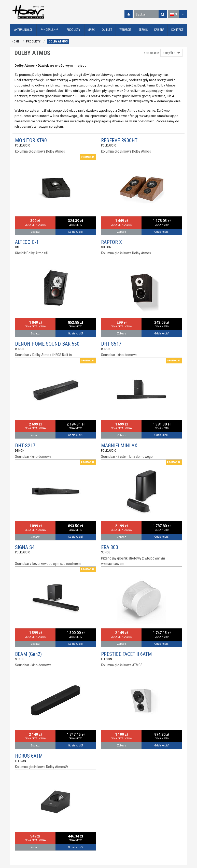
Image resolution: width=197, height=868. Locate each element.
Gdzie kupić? (75, 232)
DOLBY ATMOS (58, 41)
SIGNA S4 (25, 547)
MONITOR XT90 (31, 140)
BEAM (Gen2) (28, 654)
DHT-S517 (111, 344)
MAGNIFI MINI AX (119, 446)
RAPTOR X (111, 242)
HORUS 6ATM (29, 756)
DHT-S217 (25, 446)
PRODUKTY (33, 41)
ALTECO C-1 (27, 242)
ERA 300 (110, 547)
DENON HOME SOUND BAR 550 (47, 344)
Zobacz (35, 232)
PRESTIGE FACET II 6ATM (126, 654)
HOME (16, 41)
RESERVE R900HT (119, 140)
